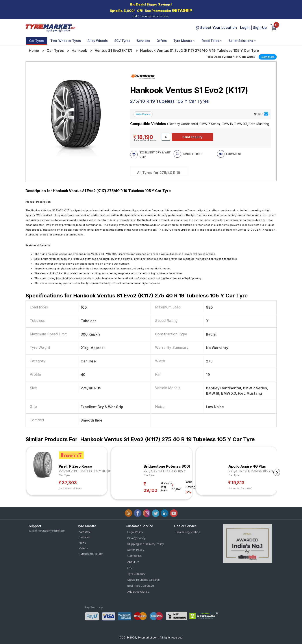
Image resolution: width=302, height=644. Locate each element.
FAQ (130, 568)
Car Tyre (64, 475)
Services (143, 41)
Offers (162, 41)
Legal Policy (135, 532)
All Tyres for (159, 173)
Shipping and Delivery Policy (146, 544)
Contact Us (134, 556)
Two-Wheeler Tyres (66, 41)
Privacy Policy (136, 538)
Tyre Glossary (136, 574)
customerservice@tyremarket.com (47, 531)
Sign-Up (260, 28)
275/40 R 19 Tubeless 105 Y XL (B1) (86, 471)
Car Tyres (36, 41)
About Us (133, 562)
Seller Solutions (242, 41)
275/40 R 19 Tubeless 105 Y (165, 471)
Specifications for (137, 296)
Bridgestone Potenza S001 (167, 466)
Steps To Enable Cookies (144, 580)
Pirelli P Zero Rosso (75, 466)
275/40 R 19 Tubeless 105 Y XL (252, 471)
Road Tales (212, 41)
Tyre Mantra (184, 41)
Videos (83, 548)
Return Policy (136, 550)
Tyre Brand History (91, 554)
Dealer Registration (188, 532)
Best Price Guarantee (141, 586)
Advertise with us (138, 592)
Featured (84, 537)
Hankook (79, 50)
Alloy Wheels (98, 41)
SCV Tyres (122, 41)
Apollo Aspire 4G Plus (247, 466)
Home (34, 50)
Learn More (268, 57)
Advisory (85, 532)
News (82, 543)
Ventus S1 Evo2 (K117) (114, 50)
